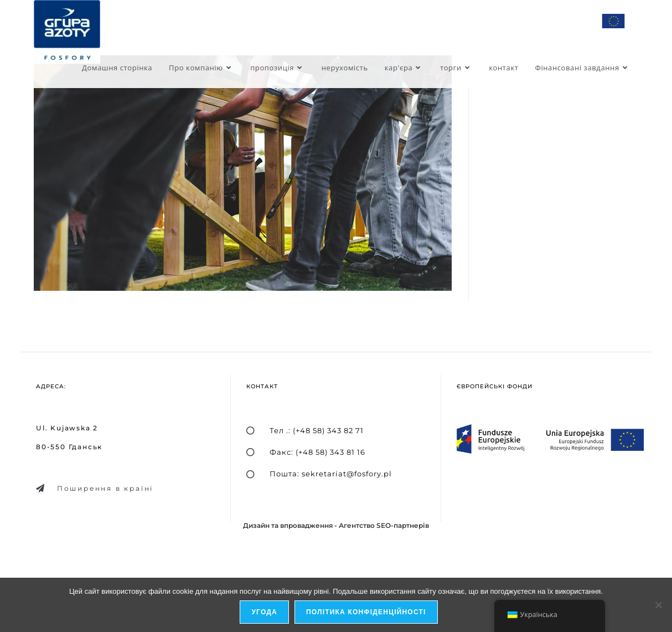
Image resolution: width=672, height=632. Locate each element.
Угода (264, 612)
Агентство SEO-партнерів (384, 525)
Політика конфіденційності (366, 612)
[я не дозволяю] (658, 605)
